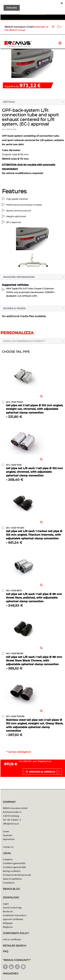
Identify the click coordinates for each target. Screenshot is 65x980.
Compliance (9, 883)
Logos (6, 904)
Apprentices (9, 839)
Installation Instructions (15, 915)
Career (6, 831)
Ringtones (8, 927)
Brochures (8, 911)
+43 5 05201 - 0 (14, 820)
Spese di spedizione (12, 879)
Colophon (8, 859)
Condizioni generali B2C (14, 863)
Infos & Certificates (12, 939)
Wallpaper (8, 923)
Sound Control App (12, 908)
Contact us (8, 847)
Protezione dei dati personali (17, 875)
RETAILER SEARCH (15, 946)
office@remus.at (11, 824)
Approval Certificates (13, 919)
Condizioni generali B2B (14, 867)
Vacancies (8, 835)
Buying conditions (12, 871)
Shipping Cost (44, 761)
